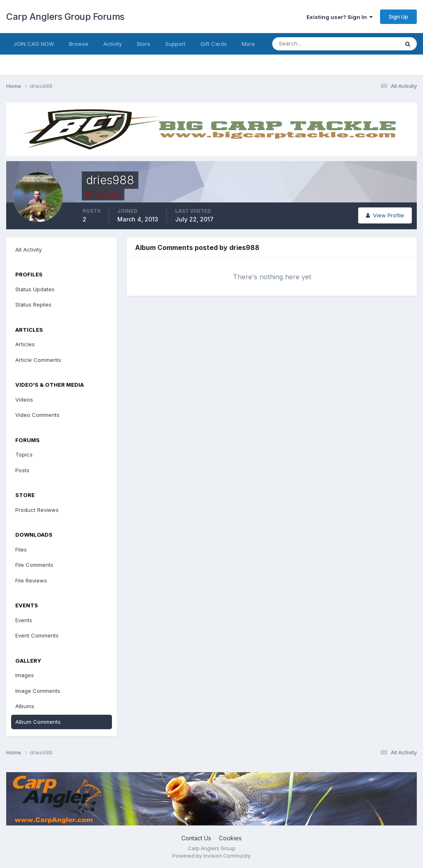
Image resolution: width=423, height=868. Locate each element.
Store (144, 44)
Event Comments (37, 635)
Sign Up (398, 17)
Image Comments (38, 691)
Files (21, 549)
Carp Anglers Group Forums (65, 17)
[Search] (309, 44)
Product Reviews (37, 510)
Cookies (230, 838)
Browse (79, 44)
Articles (25, 344)
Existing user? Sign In (340, 17)
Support (175, 44)
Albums (25, 706)
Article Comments (38, 360)
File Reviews (31, 580)
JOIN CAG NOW (34, 44)
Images (25, 675)
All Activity (29, 250)
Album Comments (38, 722)
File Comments (34, 565)
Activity (113, 44)
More (248, 44)
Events (24, 620)
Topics (24, 454)
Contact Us (196, 838)
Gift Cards (214, 44)
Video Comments (37, 415)
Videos (24, 400)
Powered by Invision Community (211, 856)
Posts (22, 470)
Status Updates (35, 289)
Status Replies (33, 304)
